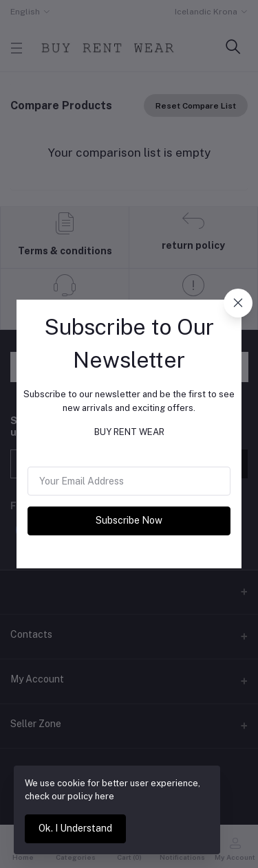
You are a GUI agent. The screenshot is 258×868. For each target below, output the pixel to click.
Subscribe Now (129, 520)
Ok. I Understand (75, 828)
